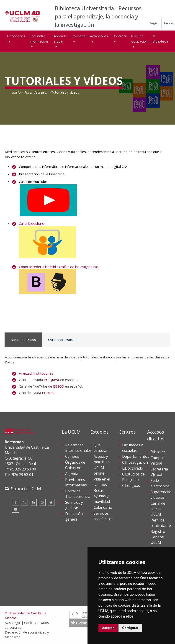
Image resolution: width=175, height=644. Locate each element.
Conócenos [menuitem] (16, 36)
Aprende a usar (36, 92)
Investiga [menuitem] (79, 36)
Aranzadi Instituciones (36, 373)
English (154, 23)
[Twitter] (24, 502)
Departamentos (136, 456)
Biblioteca (159, 452)
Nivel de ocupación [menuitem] (139, 39)
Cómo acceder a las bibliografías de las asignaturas (59, 267)
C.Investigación (135, 462)
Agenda (72, 474)
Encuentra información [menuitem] (39, 39)
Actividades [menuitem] (99, 36)
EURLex (48, 393)
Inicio (16, 92)
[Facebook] (15, 502)
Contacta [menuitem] (120, 36)
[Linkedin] (33, 502)
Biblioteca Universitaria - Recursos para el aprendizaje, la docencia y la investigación (98, 16)
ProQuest (51, 380)
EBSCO (59, 386)
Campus (72, 456)
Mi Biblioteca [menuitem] (160, 39)
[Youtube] (51, 502)
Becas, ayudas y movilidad (102, 496)
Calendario (103, 507)
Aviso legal (13, 623)
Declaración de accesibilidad (26, 632)
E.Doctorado (133, 468)
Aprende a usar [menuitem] (60, 39)
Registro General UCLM (158, 537)
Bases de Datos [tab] (21, 340)
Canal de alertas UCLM (158, 509)
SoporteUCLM (26, 489)
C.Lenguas (131, 486)
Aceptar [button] (108, 628)
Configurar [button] (130, 628)
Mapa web (13, 637)
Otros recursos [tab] (54, 340)
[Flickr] (15, 509)
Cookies (30, 623)
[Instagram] (42, 502)
